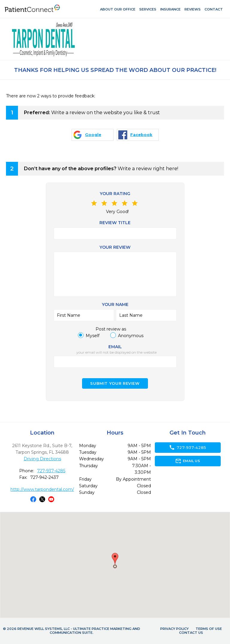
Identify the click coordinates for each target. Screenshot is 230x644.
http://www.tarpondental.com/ (42, 489)
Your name (115, 304)
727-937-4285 (51, 471)
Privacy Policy (174, 629)
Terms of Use (209, 629)
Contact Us (191, 633)
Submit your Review (115, 383)
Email (115, 347)
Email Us (188, 461)
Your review (115, 247)
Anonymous (131, 336)
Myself (93, 336)
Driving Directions (42, 459)
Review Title (115, 223)
